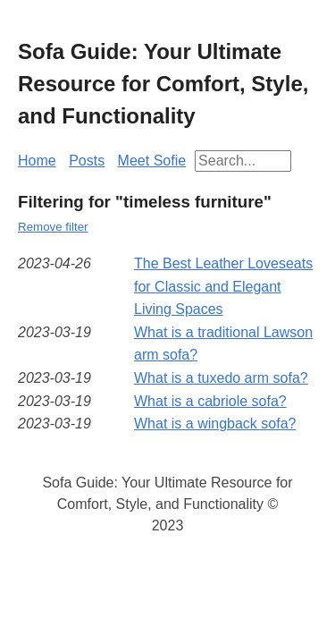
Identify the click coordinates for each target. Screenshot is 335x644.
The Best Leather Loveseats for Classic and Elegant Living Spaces (223, 286)
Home (37, 161)
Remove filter (53, 227)
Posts (87, 161)
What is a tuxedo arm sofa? (221, 378)
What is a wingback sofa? (215, 424)
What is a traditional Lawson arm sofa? (223, 344)
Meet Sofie (152, 161)
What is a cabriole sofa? (210, 401)
